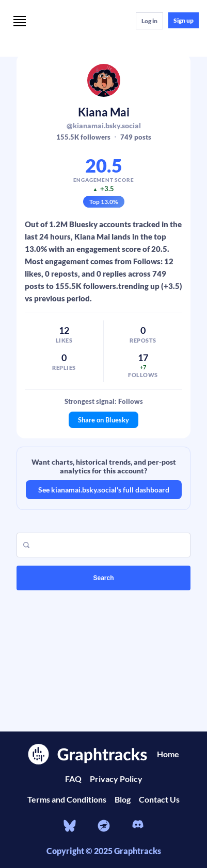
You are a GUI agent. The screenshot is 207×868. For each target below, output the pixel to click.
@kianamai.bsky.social (104, 125)
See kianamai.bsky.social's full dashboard (104, 490)
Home (168, 754)
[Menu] (20, 22)
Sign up (184, 20)
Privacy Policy (116, 779)
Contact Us (159, 799)
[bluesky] (70, 826)
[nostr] (104, 826)
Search (103, 578)
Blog (123, 799)
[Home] (84, 20)
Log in (149, 21)
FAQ (73, 779)
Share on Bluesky (104, 420)
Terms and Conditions (67, 799)
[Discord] (138, 826)
